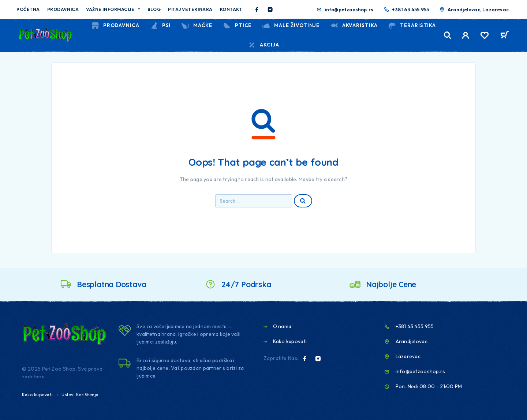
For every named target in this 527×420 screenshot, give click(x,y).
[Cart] (504, 36)
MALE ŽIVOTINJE (291, 26)
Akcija (263, 45)
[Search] (448, 35)
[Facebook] (257, 10)
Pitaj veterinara (190, 9)
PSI (160, 26)
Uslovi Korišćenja (80, 395)
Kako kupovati (38, 395)
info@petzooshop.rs (349, 10)
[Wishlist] (485, 36)
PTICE (237, 26)
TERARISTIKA (412, 26)
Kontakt (231, 9)
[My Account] (466, 35)
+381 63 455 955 (410, 10)
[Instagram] (270, 10)
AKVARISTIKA (354, 26)
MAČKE (197, 26)
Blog (154, 9)
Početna (28, 9)
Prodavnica (63, 9)
